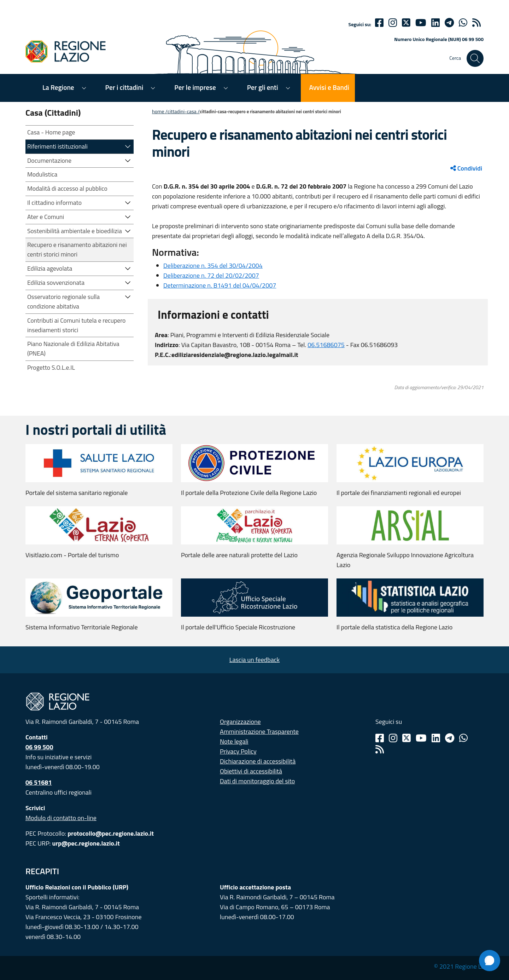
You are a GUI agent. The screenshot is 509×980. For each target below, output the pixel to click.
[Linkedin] (435, 23)
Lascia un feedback (255, 660)
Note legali (234, 741)
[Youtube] (421, 23)
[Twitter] (406, 23)
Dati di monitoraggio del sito (257, 781)
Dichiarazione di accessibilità (258, 761)
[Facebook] (379, 23)
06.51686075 (326, 345)
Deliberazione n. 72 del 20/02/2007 (211, 275)
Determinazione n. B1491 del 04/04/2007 (220, 285)
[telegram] (449, 23)
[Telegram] (450, 738)
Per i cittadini (124, 87)
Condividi (466, 168)
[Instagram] (393, 23)
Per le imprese (195, 87)
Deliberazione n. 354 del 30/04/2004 (213, 266)
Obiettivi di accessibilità (251, 771)
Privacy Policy (238, 751)
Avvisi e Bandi (329, 87)
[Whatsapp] (463, 23)
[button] (128, 146)
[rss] (476, 23)
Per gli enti (263, 87)
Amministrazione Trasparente (259, 731)
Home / (160, 111)
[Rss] (380, 749)
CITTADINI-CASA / (184, 111)
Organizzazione (240, 722)
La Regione (58, 87)
